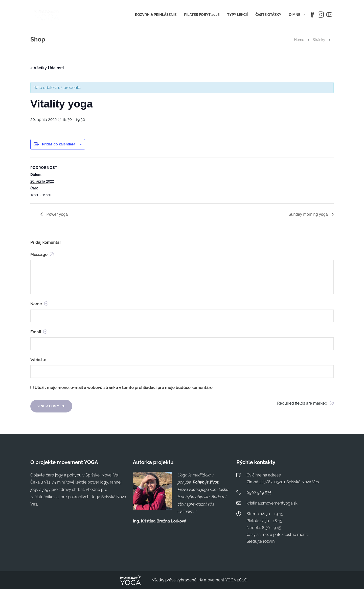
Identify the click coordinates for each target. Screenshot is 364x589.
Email (39, 332)
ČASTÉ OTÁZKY (268, 15)
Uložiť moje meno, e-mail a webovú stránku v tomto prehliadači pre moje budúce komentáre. (124, 388)
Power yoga (56, 214)
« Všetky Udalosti (47, 68)
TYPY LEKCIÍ (237, 15)
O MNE (295, 15)
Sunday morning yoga (309, 214)
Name (39, 304)
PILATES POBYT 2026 (202, 15)
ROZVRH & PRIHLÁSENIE (156, 15)
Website (38, 360)
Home (299, 40)
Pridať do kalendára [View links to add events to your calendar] (59, 144)
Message (42, 255)
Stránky (319, 40)
